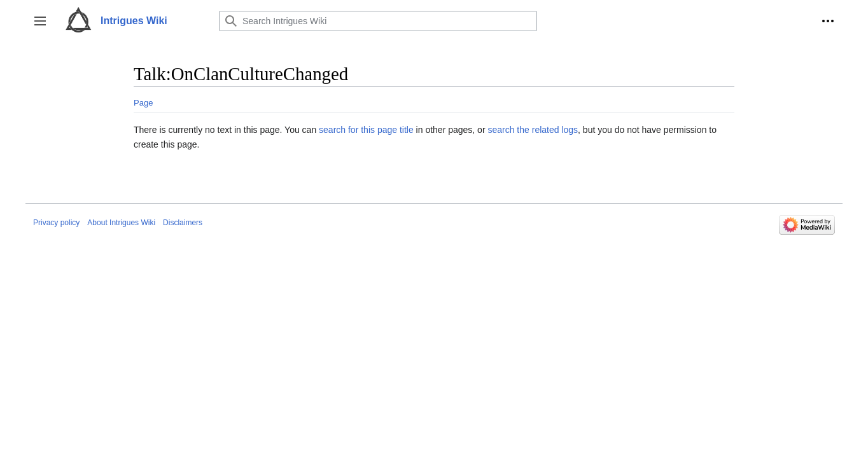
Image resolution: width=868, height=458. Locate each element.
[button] (40, 21)
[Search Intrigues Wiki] (378, 21)
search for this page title (366, 130)
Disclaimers (183, 223)
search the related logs (533, 130)
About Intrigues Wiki (121, 223)
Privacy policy (56, 223)
